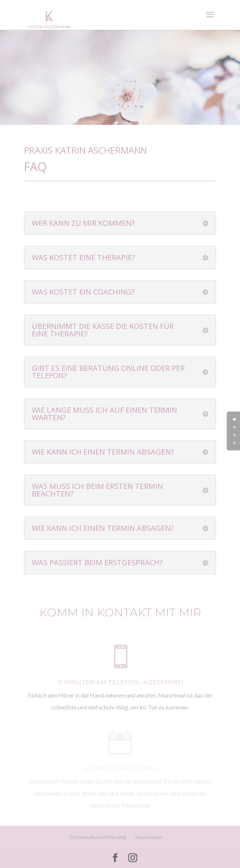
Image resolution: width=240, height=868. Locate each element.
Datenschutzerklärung (98, 837)
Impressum (149, 837)
